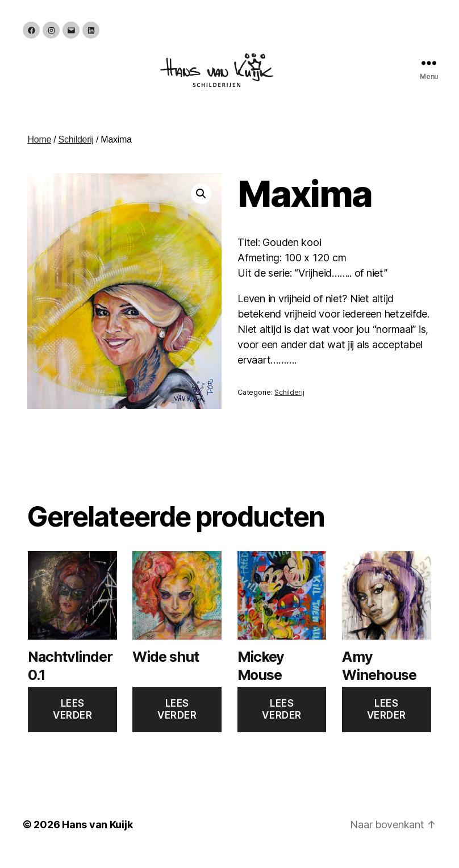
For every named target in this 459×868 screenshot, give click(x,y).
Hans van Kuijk (97, 836)
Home (39, 151)
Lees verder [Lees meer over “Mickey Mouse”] (281, 721)
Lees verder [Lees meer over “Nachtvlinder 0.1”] (72, 721)
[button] (201, 205)
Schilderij (76, 151)
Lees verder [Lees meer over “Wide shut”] (177, 721)
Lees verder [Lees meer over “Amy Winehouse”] (387, 721)
